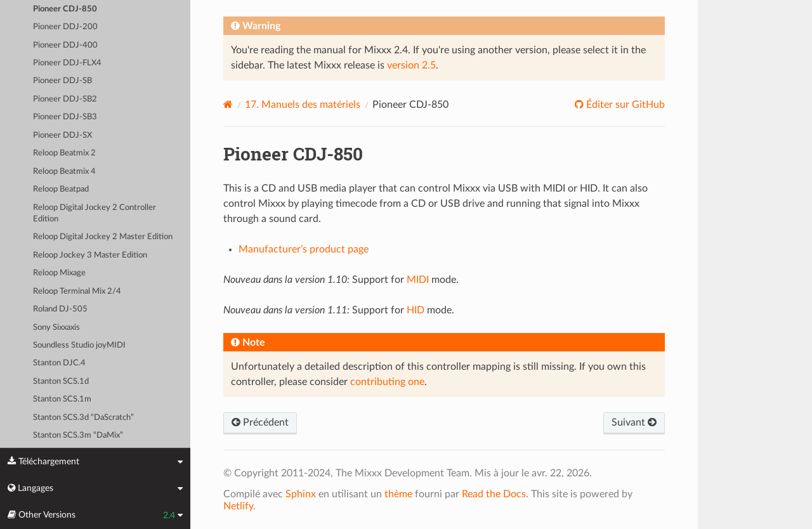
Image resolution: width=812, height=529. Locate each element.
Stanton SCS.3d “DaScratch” (83, 418)
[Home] (228, 104)
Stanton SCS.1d (61, 382)
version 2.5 (411, 65)
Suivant (634, 422)
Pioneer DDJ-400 (65, 45)
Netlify (238, 506)
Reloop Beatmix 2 (64, 153)
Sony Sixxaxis (56, 328)
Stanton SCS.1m (62, 399)
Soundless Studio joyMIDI (79, 345)
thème (398, 494)
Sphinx (301, 494)
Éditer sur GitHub (624, 105)
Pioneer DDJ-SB (62, 81)
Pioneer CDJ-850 (65, 9)
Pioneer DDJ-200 (65, 27)
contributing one (387, 382)
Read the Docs (494, 494)
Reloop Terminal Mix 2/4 (77, 291)
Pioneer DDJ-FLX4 (67, 63)
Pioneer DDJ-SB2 (65, 99)
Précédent (260, 422)
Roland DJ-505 (60, 309)
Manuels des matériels (303, 105)
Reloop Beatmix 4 (64, 172)
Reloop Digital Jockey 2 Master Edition (103, 237)
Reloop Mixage (59, 273)
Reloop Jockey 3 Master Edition (90, 255)
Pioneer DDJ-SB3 (65, 117)
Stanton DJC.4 (59, 363)
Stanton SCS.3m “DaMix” (78, 435)
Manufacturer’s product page (304, 249)
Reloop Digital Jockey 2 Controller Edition (95, 213)
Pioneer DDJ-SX (62, 135)
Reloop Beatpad (61, 189)
